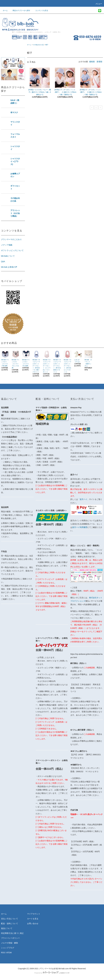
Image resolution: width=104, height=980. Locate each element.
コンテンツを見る (40, 10)
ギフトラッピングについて (12, 250)
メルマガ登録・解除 (10, 943)
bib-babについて (8, 256)
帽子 (47, 45)
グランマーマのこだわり (11, 239)
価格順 (92, 62)
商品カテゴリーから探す (20, 10)
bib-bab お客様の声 (9, 267)
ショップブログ (8, 948)
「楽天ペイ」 (83, 499)
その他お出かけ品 (38, 45)
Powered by (52, 973)
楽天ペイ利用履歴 (80, 527)
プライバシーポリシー (10, 938)
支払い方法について (10, 919)
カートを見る (33, 919)
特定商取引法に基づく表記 (12, 933)
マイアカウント (34, 914)
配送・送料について (10, 924)
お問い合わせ (33, 924)
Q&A (3, 261)
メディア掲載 (7, 245)
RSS (3, 953)
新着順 (99, 62)
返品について (7, 928)
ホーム (5, 10)
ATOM (9, 953)
